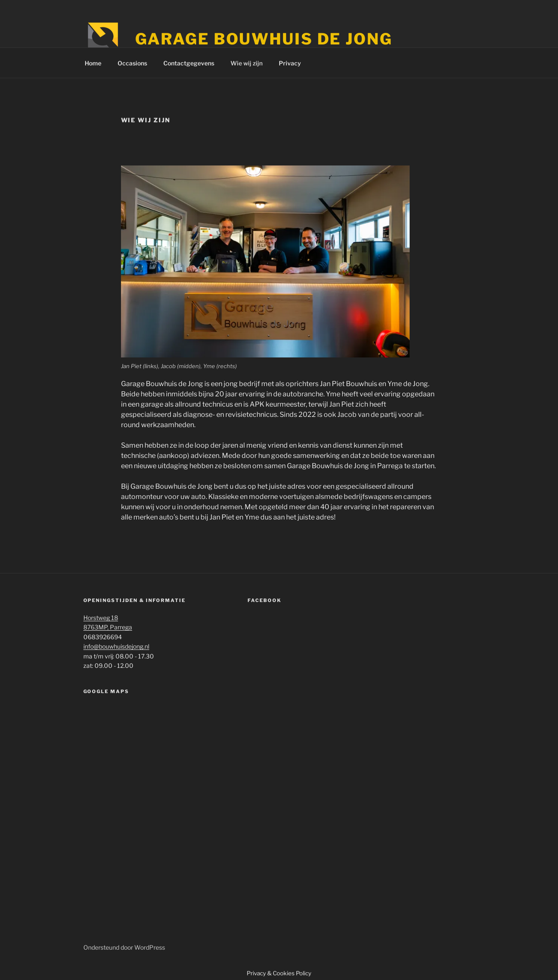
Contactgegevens (189, 63)
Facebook (264, 600)
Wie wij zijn (247, 63)
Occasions (132, 63)
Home (93, 63)
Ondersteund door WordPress (124, 947)
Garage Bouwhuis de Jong (264, 39)
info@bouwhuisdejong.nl (116, 646)
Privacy (290, 63)
